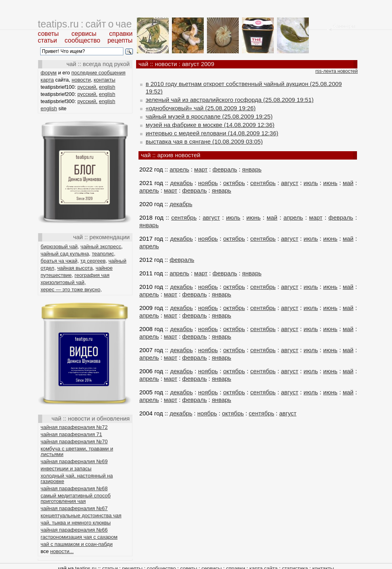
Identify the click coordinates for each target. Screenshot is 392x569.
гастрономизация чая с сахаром (79, 537)
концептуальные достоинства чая (81, 515)
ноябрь (208, 183)
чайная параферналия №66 (74, 530)
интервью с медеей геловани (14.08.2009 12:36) (212, 133)
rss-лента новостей (336, 71)
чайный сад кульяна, (65, 254)
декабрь (181, 183)
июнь (330, 183)
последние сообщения (98, 73)
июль (311, 183)
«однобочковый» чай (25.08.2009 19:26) (201, 108)
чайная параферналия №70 (74, 441)
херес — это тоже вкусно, (71, 289)
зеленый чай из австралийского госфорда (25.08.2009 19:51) (230, 100)
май (348, 183)
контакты (104, 80)
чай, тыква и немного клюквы (76, 523)
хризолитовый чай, (63, 282)
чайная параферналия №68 (74, 488)
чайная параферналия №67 (74, 508)
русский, (88, 87)
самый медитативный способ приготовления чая (76, 498)
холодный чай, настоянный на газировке (77, 478)
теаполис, (104, 254)
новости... (62, 551)
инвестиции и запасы (66, 469)
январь (252, 169)
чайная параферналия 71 (71, 434)
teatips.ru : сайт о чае (85, 24)
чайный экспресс (101, 247)
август (290, 183)
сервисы (84, 34)
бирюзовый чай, (60, 247)
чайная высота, (76, 268)
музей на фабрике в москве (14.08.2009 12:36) (210, 125)
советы (48, 34)
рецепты (120, 40)
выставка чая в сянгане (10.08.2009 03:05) (204, 141)
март (201, 169)
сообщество (82, 40)
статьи (47, 40)
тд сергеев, (94, 261)
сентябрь (263, 183)
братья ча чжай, (60, 261)
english (107, 87)
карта (47, 80)
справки (121, 34)
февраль (225, 169)
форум (49, 73)
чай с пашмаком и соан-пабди (77, 544)
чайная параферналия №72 (74, 427)
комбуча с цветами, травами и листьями (77, 451)
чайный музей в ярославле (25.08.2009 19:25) (209, 116)
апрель (179, 169)
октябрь (234, 183)
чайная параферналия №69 (74, 461)
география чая (92, 275)
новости (81, 80)
